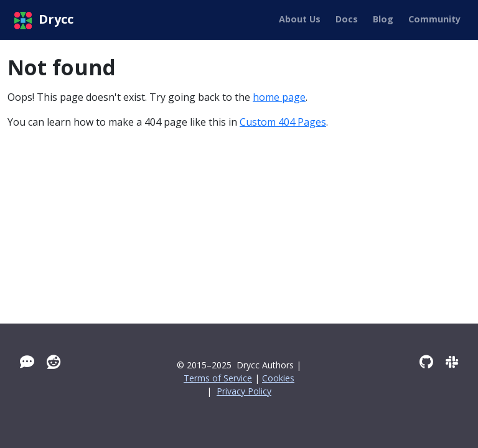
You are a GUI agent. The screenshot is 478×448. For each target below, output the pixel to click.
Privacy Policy (244, 391)
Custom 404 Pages (283, 122)
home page (279, 97)
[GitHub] (426, 362)
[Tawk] (27, 362)
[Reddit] (54, 362)
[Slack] (452, 362)
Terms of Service (218, 378)
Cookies (278, 378)
